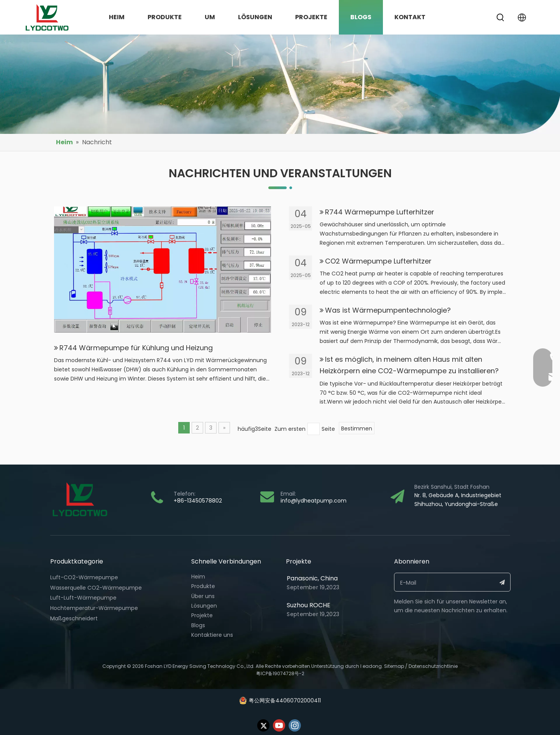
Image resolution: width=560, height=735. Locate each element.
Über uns (203, 596)
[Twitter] (263, 725)
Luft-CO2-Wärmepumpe (84, 577)
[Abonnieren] (502, 582)
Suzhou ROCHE (309, 605)
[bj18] (280, 84)
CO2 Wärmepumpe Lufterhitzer (378, 261)
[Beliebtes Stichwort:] (501, 18)
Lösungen (204, 606)
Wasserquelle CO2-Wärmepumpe (96, 588)
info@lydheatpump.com (314, 501)
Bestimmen (357, 428)
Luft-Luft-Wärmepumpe (83, 598)
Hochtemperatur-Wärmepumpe (94, 608)
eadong (372, 666)
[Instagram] (295, 725)
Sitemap (394, 666)
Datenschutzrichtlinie (433, 666)
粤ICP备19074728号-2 (280, 673)
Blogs (198, 625)
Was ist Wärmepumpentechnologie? (388, 310)
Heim (198, 577)
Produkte (203, 586)
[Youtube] (279, 725)
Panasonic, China (312, 578)
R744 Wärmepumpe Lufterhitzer (380, 212)
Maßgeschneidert (74, 618)
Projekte (202, 615)
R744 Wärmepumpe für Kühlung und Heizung (136, 348)
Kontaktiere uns (212, 635)
